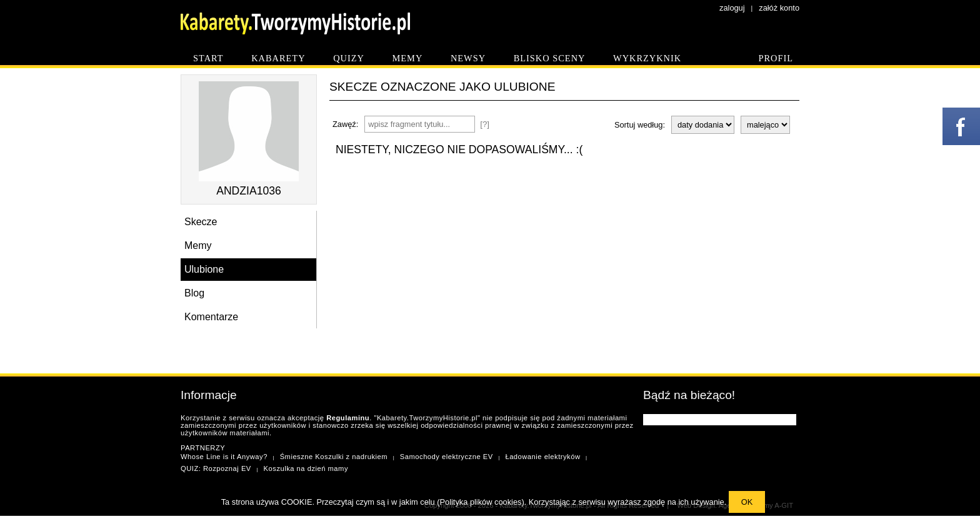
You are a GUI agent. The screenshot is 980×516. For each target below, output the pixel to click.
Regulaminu (348, 418)
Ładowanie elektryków (542, 457)
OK (747, 502)
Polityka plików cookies (481, 502)
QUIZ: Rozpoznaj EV (216, 468)
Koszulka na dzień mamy (306, 468)
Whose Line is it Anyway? (224, 457)
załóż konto (779, 8)
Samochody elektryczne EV (447, 457)
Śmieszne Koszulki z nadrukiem (334, 457)
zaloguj (732, 8)
